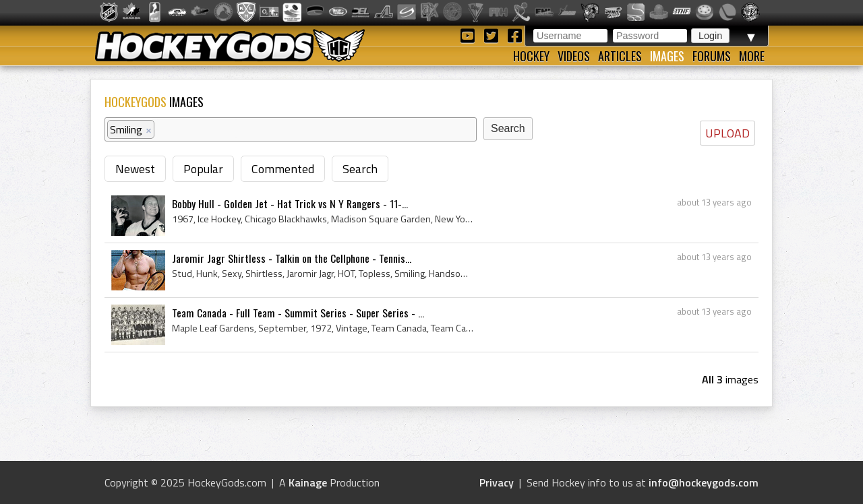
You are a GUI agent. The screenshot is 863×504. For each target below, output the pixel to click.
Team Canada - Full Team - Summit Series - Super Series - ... (298, 313)
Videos (574, 56)
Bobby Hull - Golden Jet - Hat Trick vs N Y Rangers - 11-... (290, 203)
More (752, 56)
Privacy (497, 482)
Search (360, 169)
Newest (135, 169)
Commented (283, 169)
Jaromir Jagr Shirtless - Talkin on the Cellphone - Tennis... (292, 258)
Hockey (531, 56)
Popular (203, 169)
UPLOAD (727, 133)
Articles (620, 56)
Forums (712, 56)
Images (667, 56)
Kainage (308, 482)
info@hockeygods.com (704, 482)
